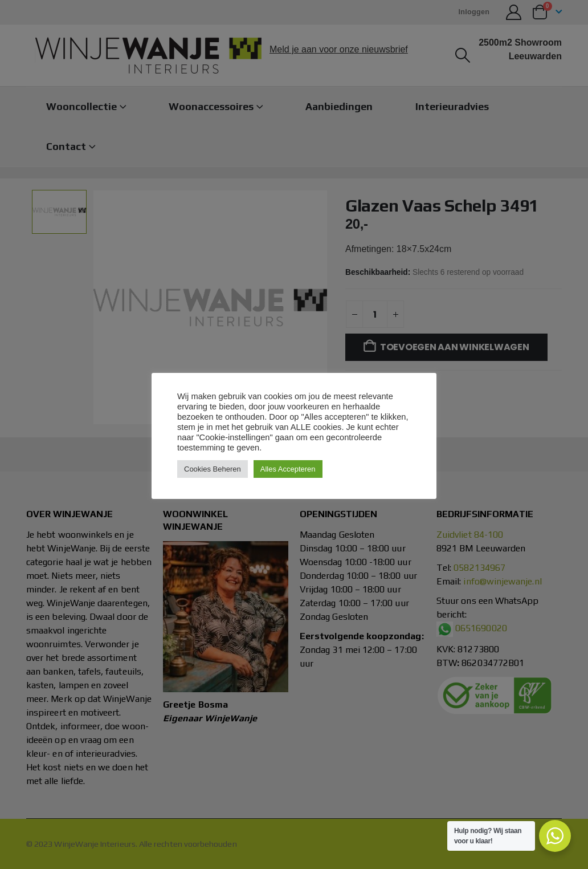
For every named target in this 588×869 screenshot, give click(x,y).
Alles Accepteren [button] (288, 469)
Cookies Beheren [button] (213, 469)
